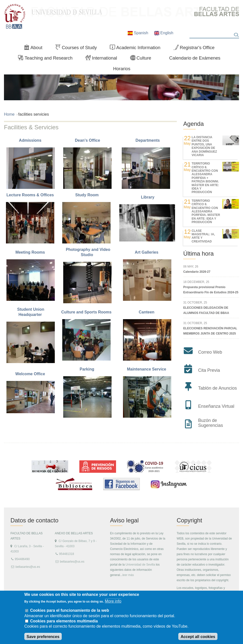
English (164, 33)
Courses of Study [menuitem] (78, 49)
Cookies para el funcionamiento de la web (69, 610)
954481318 (66, 554)
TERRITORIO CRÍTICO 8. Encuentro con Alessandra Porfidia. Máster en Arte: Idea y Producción (206, 211)
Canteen (147, 312)
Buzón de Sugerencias (211, 423)
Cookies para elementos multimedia (64, 621)
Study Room (87, 195)
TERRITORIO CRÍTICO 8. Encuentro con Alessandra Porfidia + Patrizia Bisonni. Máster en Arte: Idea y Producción (205, 178)
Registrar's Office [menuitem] (196, 49)
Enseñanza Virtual (216, 406)
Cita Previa (209, 370)
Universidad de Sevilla (140, 565)
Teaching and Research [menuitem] (47, 59)
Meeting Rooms (31, 252)
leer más (128, 575)
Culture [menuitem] (143, 59)
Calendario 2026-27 (197, 272)
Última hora (198, 254)
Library (148, 197)
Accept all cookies (198, 637)
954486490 (22, 559)
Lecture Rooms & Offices (31, 195)
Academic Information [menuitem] (137, 49)
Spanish (138, 33)
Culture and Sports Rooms (88, 312)
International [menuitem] (103, 59)
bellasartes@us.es (28, 567)
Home (9, 114)
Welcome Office (31, 374)
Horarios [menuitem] (122, 69)
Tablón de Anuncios (217, 388)
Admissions (31, 140)
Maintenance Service (147, 369)
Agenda (194, 124)
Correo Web (210, 352)
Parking (87, 369)
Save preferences (43, 637)
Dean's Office (88, 140)
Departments (148, 140)
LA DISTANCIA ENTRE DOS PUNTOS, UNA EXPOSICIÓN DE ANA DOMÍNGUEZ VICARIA (204, 146)
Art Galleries (147, 252)
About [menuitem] (35, 49)
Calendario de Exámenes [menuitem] (195, 58)
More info (113, 601)
